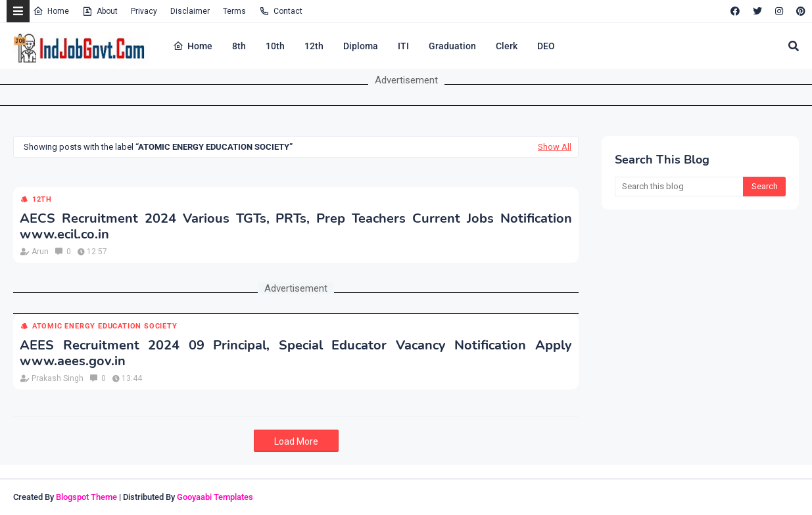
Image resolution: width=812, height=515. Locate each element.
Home (51, 11)
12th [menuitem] (314, 46)
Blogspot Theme (86, 497)
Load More (296, 441)
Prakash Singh (58, 378)
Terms (234, 11)
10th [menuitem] (275, 46)
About (100, 11)
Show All (555, 147)
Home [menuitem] (193, 46)
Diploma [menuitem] (361, 46)
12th (42, 199)
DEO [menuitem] (546, 46)
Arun (40, 252)
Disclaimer (190, 11)
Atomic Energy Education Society (105, 326)
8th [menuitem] (239, 46)
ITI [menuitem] (403, 46)
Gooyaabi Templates (215, 497)
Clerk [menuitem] (507, 46)
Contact (281, 11)
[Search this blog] (679, 187)
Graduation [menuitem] (452, 46)
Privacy (144, 11)
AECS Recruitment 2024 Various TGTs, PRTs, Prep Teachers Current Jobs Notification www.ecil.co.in (296, 227)
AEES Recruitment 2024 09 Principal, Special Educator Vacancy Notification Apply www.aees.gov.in (296, 353)
